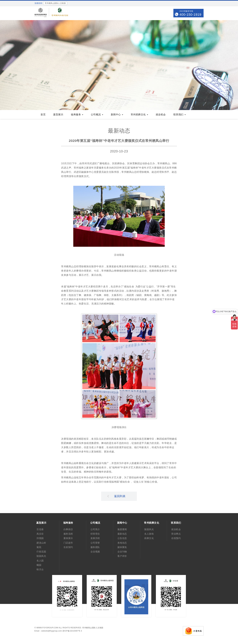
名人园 (40, 561)
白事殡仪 (68, 529)
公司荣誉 (95, 543)
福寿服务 (77, 115)
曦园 (39, 565)
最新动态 (122, 534)
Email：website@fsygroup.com (48, 631)
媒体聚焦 (122, 547)
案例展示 (68, 538)
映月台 (40, 569)
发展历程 (95, 538)
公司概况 (97, 115)
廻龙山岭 (41, 543)
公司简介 (95, 529)
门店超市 (68, 543)
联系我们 (180, 115)
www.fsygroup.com (47, 628)
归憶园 (40, 538)
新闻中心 (117, 115)
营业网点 (176, 534)
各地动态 (122, 543)
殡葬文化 (149, 538)
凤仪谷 (40, 534)
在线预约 (176, 538)
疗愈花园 (41, 552)
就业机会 (161, 115)
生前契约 (68, 547)
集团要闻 (122, 529)
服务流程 (68, 534)
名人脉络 (149, 534)
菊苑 (39, 547)
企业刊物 (122, 552)
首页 (43, 115)
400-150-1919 (190, 15)
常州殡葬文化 (139, 115)
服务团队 (95, 547)
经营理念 (95, 534)
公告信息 (122, 538)
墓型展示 (58, 115)
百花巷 (40, 529)
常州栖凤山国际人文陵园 (93, 628)
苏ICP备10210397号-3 (72, 631)
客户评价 (122, 556)
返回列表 (116, 496)
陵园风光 (41, 556)
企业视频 (95, 552)
